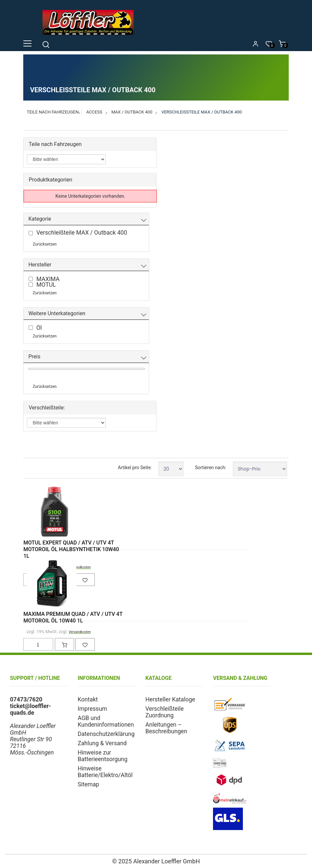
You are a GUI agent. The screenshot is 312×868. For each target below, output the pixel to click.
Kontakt (88, 699)
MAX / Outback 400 (132, 112)
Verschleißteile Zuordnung (165, 712)
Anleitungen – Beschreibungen (166, 728)
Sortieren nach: (211, 468)
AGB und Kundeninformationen (106, 721)
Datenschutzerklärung (106, 734)
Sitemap (89, 784)
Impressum (93, 709)
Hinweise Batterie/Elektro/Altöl (105, 772)
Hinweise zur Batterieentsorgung (103, 756)
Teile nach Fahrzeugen (52, 112)
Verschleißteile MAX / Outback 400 (202, 112)
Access (94, 112)
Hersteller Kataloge (170, 699)
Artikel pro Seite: (135, 468)
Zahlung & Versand (102, 743)
